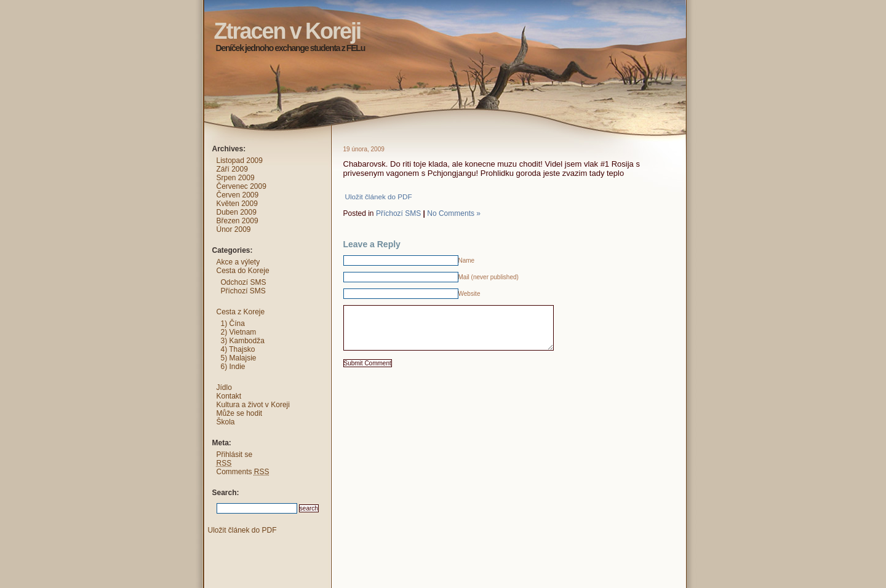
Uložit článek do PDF (379, 197)
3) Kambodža (243, 341)
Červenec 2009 (241, 186)
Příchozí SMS (398, 213)
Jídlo (224, 387)
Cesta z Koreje (241, 312)
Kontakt (229, 396)
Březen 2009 (237, 221)
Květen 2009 (237, 204)
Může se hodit (240, 413)
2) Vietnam (239, 332)
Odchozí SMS (244, 282)
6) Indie (233, 367)
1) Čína (233, 324)
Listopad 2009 (240, 161)
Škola (226, 422)
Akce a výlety (238, 262)
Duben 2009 (237, 212)
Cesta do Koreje (243, 271)
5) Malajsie (239, 358)
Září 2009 (232, 169)
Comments (243, 472)
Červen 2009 (238, 195)
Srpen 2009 (236, 178)
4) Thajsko (238, 349)
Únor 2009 (234, 229)
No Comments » (454, 213)
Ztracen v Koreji (192, 9)
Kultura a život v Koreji (253, 405)
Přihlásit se (235, 455)
